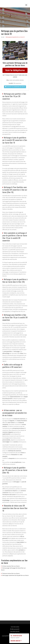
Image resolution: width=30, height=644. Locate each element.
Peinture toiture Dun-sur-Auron (11, 573)
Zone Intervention (15, 627)
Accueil (3, 37)
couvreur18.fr (17, 629)
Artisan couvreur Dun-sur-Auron (11, 566)
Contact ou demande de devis (15, 87)
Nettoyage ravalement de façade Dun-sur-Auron (15, 575)
